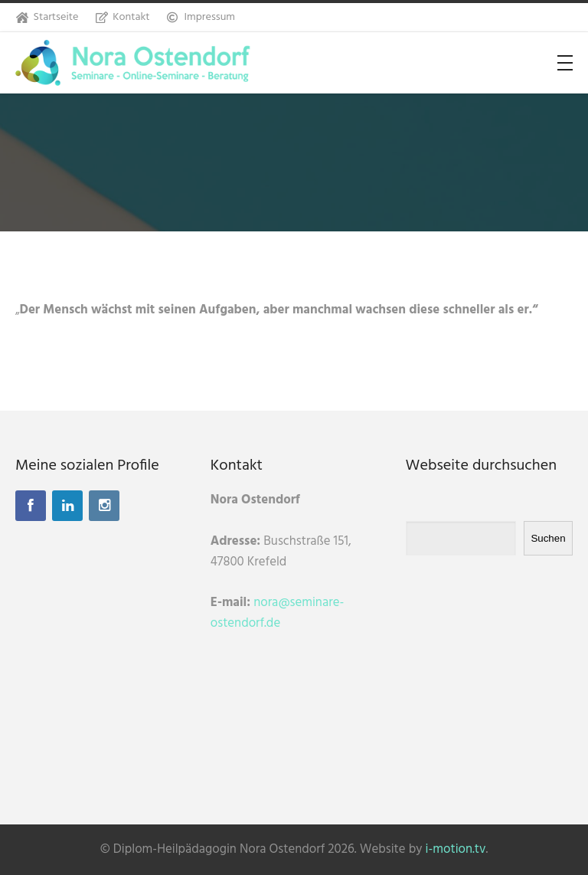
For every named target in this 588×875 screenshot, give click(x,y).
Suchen (548, 538)
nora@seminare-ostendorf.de (277, 613)
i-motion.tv (456, 849)
